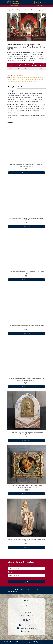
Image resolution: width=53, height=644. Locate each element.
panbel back (20, 82)
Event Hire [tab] (21, 87)
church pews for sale (32, 80)
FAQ (27, 606)
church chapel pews (18, 80)
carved (9, 80)
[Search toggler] (36, 2)
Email (11, 572)
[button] (43, 17)
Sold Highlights (17, 10)
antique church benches (23, 78)
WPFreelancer (44, 642)
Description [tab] (12, 87)
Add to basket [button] (27, 226)
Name (11, 565)
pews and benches (31, 82)
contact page (11, 112)
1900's (13, 78)
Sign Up (26, 582)
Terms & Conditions (26, 615)
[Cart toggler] (40, 2)
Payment (26, 609)
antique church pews (38, 78)
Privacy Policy (26, 612)
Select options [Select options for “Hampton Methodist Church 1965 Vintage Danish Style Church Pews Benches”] (26, 173)
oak (41, 80)
